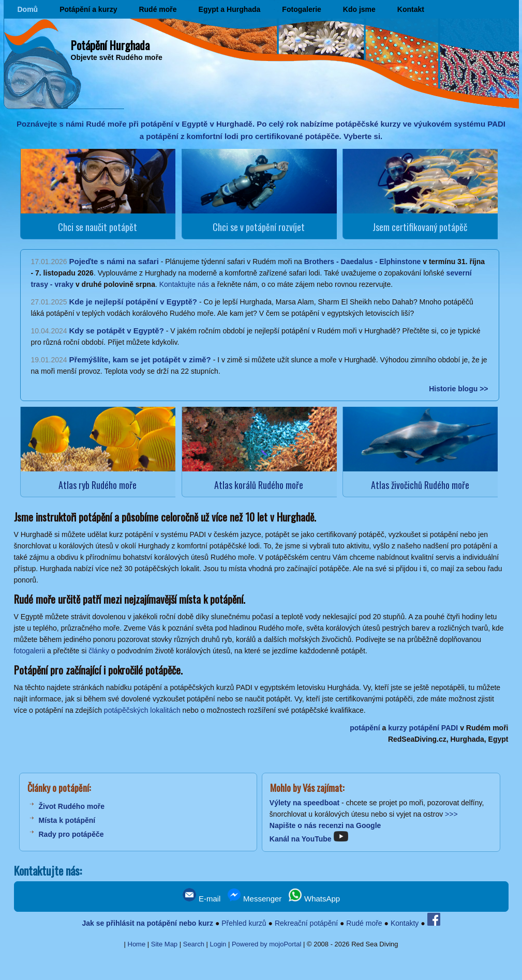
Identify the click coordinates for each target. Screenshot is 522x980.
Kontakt (411, 9)
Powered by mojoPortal (266, 944)
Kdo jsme (359, 9)
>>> (451, 814)
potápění (365, 728)
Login (218, 944)
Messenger (255, 899)
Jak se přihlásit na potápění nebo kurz (147, 923)
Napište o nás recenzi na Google (325, 825)
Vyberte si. (363, 136)
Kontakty (405, 923)
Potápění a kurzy (88, 9)
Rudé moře (158, 9)
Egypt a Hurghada (230, 9)
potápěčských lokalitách (142, 710)
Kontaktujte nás (184, 284)
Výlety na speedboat (304, 803)
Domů (28, 9)
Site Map (164, 944)
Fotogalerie (301, 9)
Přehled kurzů (244, 923)
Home (137, 944)
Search (194, 944)
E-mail (202, 899)
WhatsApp (314, 899)
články (99, 651)
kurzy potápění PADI (423, 728)
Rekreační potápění (306, 923)
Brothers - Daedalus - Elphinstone (363, 262)
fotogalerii (30, 651)
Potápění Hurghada (110, 45)
